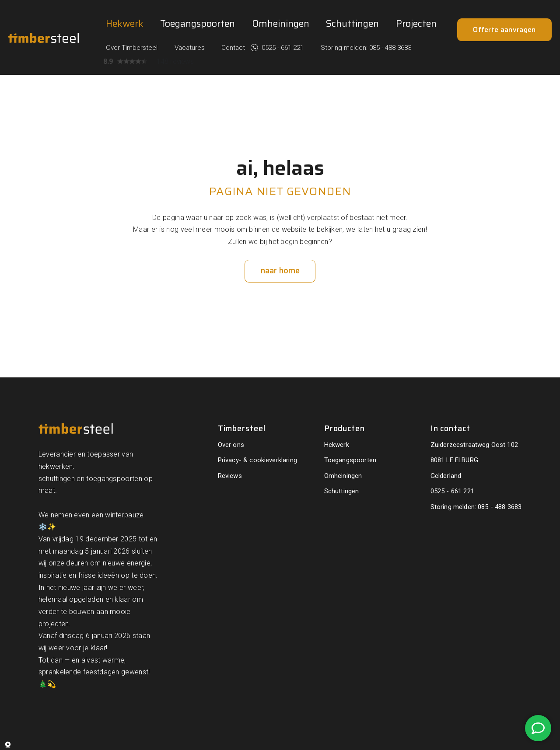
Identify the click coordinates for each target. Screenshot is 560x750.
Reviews (230, 454)
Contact (281, 22)
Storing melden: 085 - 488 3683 (398, 22)
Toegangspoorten (198, 68)
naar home (280, 249)
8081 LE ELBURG (454, 439)
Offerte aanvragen (504, 68)
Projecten (416, 68)
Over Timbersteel (194, 22)
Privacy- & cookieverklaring (257, 439)
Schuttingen (352, 68)
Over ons (231, 423)
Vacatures (243, 22)
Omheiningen (281, 68)
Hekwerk (125, 68)
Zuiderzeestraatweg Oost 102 (474, 423)
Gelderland (446, 454)
